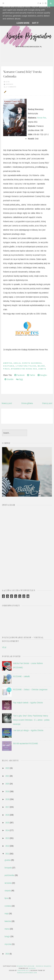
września (8, 883)
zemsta (42, 369)
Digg (19, 379)
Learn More (23, 23)
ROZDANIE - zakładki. (22, 676)
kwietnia (8, 921)
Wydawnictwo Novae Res (24, 369)
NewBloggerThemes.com (27, 973)
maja (6, 913)
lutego (7, 936)
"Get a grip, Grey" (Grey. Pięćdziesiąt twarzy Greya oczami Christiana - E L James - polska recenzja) (31, 720)
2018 (7, 799)
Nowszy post (7, 403)
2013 (7, 838)
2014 (7, 830)
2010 (7, 954)
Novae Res (42, 118)
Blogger (32, 968)
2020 (7, 784)
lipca (6, 898)
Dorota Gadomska (32, 363)
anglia (17, 363)
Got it (35, 23)
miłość (41, 366)
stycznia (8, 944)
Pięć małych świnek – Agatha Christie (28, 703)
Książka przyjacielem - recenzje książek (33, 966)
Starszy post (47, 403)
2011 (7, 854)
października (9, 875)
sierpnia (8, 891)
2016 (7, 815)
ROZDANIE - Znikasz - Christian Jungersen (30, 689)
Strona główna (27, 403)
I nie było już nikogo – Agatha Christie (28, 730)
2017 (7, 807)
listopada (8, 868)
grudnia (8, 860)
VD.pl (4, 647)
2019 (7, 791)
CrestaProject (23, 970)
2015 (7, 823)
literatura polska (26, 366)
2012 (7, 846)
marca (7, 929)
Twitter (31, 375)
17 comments (11, 87)
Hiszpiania (9, 366)
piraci (6, 369)
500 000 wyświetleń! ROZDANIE (25, 743)
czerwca (8, 906)
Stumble (9, 379)
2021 (7, 776)
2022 (7, 768)
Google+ (42, 375)
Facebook (19, 375)
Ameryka (8, 363)
